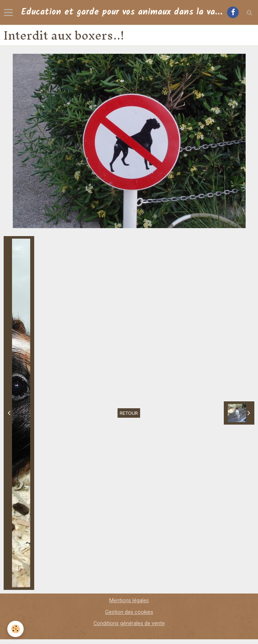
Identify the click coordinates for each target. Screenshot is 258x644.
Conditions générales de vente (129, 623)
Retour (129, 413)
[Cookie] (15, 629)
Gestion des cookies (129, 612)
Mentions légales (129, 601)
